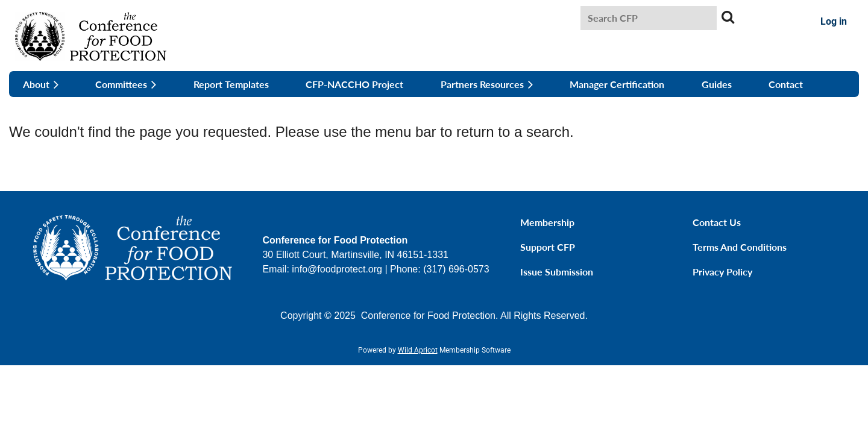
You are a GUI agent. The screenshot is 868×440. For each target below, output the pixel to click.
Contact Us (717, 222)
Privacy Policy (722, 272)
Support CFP (548, 247)
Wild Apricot (418, 350)
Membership (547, 222)
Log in (834, 21)
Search (728, 17)
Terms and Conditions (740, 247)
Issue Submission (557, 272)
